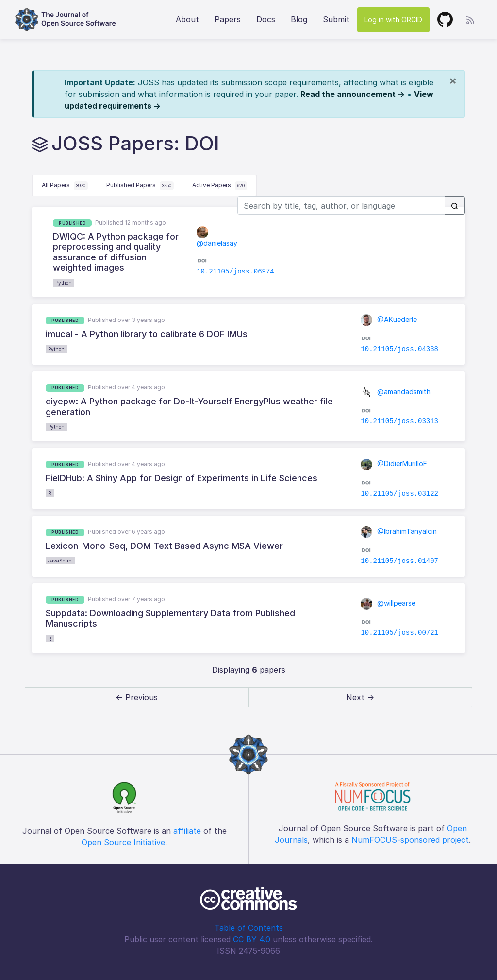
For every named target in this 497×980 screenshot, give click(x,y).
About (187, 19)
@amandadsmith (396, 392)
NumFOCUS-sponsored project (410, 840)
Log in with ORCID (393, 20)
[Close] (453, 80)
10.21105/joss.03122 (399, 494)
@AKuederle (389, 319)
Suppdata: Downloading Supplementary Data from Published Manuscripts (170, 619)
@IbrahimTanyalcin (399, 531)
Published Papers (140, 186)
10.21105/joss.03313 (399, 421)
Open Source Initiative (123, 842)
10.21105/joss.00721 (399, 633)
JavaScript (60, 561)
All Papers (65, 186)
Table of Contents (249, 928)
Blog (299, 19)
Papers (228, 19)
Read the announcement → (353, 94)
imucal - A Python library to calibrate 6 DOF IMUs (147, 334)
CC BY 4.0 (252, 939)
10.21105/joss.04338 (399, 349)
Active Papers (220, 186)
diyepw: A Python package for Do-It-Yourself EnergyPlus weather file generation (189, 407)
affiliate (187, 831)
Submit (336, 19)
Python (64, 283)
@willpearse (388, 603)
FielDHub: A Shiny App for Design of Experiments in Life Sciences (182, 478)
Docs (266, 19)
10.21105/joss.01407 (399, 561)
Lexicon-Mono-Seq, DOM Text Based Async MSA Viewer (164, 546)
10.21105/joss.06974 (235, 272)
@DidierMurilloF (394, 463)
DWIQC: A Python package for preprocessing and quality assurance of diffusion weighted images (116, 252)
